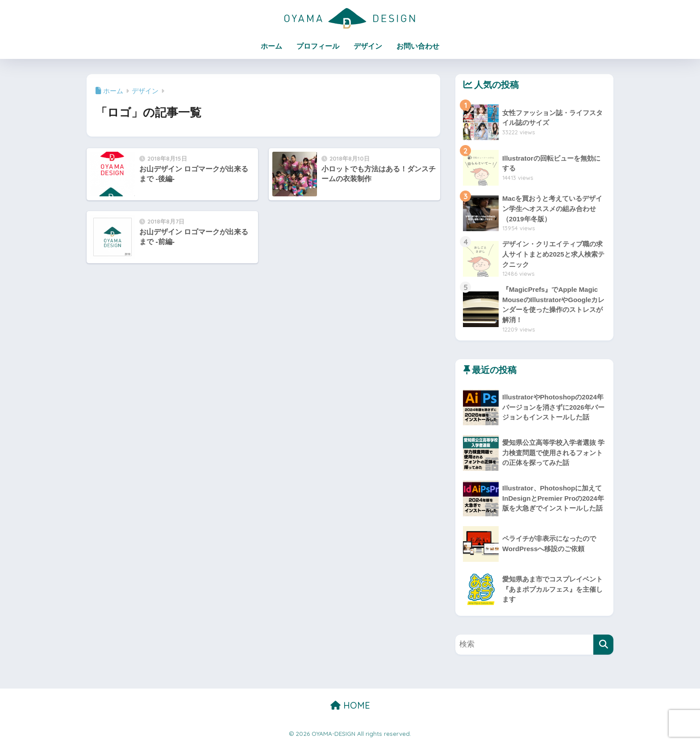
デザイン (368, 46)
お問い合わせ (418, 46)
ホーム (271, 46)
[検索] (603, 645)
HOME (350, 705)
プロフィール (318, 46)
